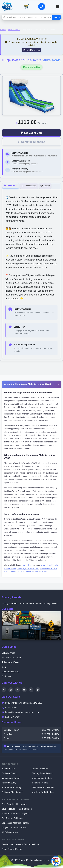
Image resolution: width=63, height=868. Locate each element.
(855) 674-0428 (11, 717)
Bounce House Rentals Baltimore (17, 809)
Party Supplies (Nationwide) (14, 804)
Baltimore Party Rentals (43, 787)
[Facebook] (4, 690)
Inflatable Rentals (40, 783)
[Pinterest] (31, 690)
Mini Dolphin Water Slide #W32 (34, 572)
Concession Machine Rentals (15, 823)
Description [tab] (11, 185)
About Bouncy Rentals (12, 849)
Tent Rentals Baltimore (12, 818)
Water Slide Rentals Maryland (15, 814)
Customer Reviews (10, 672)
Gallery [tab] (45, 186)
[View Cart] (27, 7)
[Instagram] (11, 690)
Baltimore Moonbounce (12, 792)
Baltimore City (8, 769)
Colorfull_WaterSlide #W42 (28, 568)
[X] (18, 690)
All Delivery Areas (10, 832)
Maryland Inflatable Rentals (14, 828)
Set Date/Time (32, 50)
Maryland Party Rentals (43, 792)
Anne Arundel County (11, 787)
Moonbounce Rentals (42, 778)
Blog (4, 667)
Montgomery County (11, 778)
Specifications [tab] (29, 186)
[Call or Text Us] (41, 6)
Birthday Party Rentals (42, 773)
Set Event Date (32, 133)
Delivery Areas (8, 653)
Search (57, 17)
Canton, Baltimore (40, 769)
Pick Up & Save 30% (11, 658)
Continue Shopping (32, 142)
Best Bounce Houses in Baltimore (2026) (20, 844)
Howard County (9, 783)
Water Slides (14, 30)
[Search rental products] (29, 17)
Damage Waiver (10, 662)
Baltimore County (10, 773)
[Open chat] (56, 861)
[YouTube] (24, 690)
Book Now (6, 676)
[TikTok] (38, 690)
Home (3, 30)
